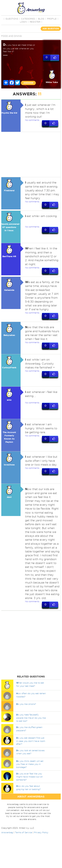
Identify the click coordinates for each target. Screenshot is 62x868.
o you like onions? (26, 704)
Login (23, 22)
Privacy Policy (41, 833)
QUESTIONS (12, 19)
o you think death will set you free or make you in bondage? (30, 764)
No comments (32, 120)
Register (35, 22)
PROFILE (52, 19)
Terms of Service (24, 833)
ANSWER (28, 83)
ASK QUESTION (51, 29)
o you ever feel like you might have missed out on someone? (29, 777)
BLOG (41, 19)
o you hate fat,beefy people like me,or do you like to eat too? (31, 718)
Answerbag (7, 833)
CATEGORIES (28, 19)
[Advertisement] (30, 154)
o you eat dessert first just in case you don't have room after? (31, 741)
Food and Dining (11, 36)
